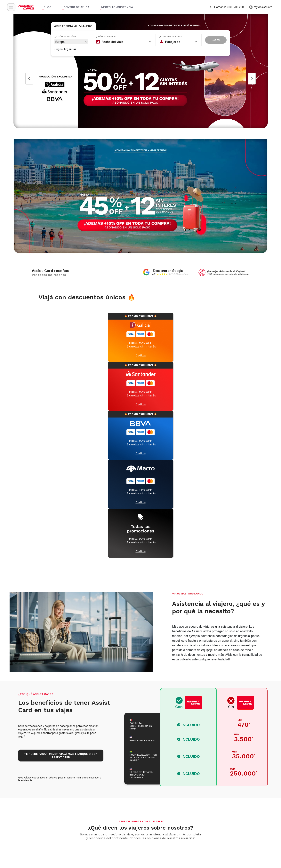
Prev (29, 79)
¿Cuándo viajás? (106, 36)
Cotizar (216, 40)
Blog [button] (48, 7)
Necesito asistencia (117, 7)
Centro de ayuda (76, 7)
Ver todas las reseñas (49, 275)
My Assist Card (261, 7)
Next (252, 79)
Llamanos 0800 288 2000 (227, 7)
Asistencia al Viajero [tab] (73, 26)
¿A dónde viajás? (65, 36)
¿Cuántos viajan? (171, 36)
